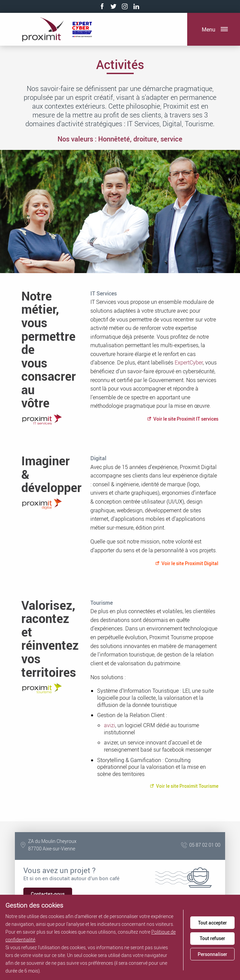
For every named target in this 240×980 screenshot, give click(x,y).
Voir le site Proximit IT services (183, 419)
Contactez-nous (48, 894)
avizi (110, 725)
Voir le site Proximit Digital (187, 563)
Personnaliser (212, 954)
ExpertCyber (189, 362)
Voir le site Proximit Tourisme (184, 786)
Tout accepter (212, 923)
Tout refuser (212, 938)
